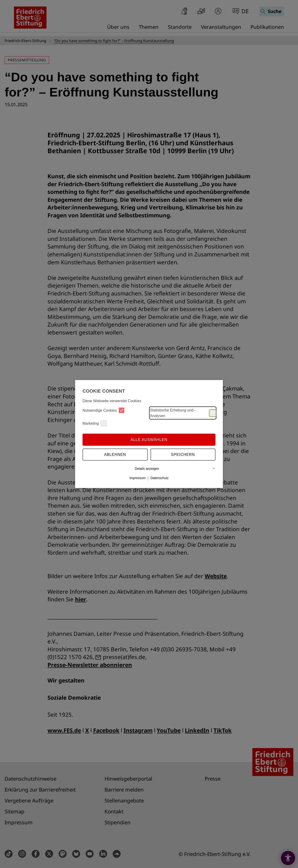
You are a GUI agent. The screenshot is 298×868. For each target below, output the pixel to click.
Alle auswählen (149, 439)
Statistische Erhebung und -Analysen (183, 413)
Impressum (137, 478)
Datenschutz (159, 478)
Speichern (183, 454)
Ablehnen (115, 454)
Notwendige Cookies (104, 410)
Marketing (95, 423)
